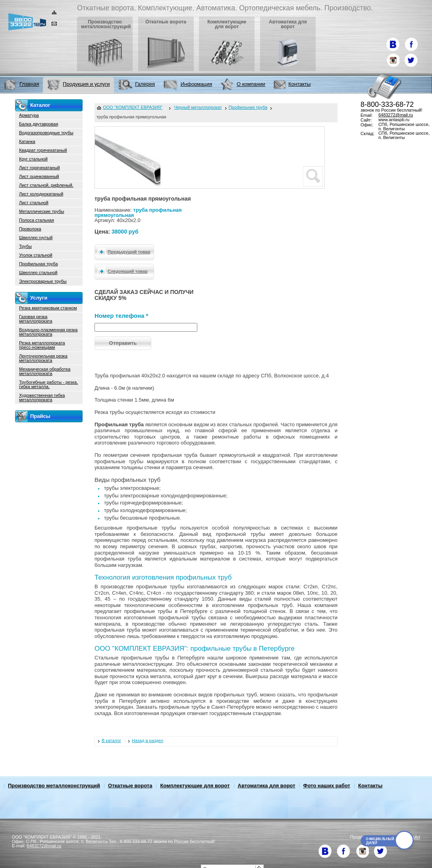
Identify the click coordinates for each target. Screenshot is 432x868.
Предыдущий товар (123, 251)
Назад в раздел (148, 740)
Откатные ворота (130, 786)
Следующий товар (121, 271)
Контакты (370, 786)
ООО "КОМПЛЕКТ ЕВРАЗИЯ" (133, 107)
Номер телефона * (121, 316)
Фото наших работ (327, 786)
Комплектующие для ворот (195, 786)
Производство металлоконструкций (54, 786)
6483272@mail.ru (396, 115)
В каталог (111, 740)
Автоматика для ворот (267, 786)
